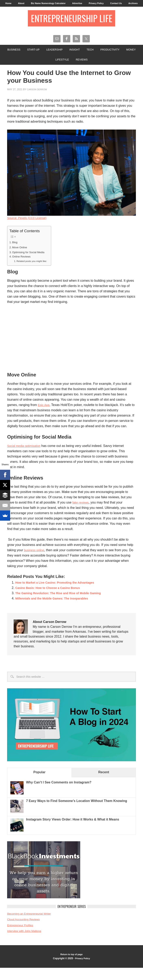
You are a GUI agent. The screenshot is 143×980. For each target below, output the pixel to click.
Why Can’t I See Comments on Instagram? (59, 794)
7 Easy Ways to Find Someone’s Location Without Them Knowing (76, 813)
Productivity (123, 59)
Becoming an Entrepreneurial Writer (31, 926)
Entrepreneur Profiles (22, 937)
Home (10, 4)
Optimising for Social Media (30, 264)
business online (35, 562)
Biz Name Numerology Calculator (55, 4)
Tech (101, 59)
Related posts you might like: (34, 273)
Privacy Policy (108, 4)
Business (17, 59)
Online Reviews (23, 268)
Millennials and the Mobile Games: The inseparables (56, 610)
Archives (72, 11)
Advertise (87, 4)
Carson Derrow (38, 101)
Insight (84, 59)
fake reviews (81, 514)
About (25, 4)
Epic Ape (44, 417)
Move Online (21, 259)
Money (50, 70)
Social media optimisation (25, 458)
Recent (104, 784)
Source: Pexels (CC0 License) (29, 229)
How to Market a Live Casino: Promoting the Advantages (59, 594)
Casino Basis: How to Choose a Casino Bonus (51, 600)
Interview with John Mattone (26, 943)
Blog (15, 254)
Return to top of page (71, 967)
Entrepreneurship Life (71, 27)
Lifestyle (70, 70)
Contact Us (129, 4)
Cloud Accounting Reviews (25, 931)
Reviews (92, 70)
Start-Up (38, 59)
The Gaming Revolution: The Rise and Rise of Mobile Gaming (63, 605)
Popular (39, 784)
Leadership (62, 59)
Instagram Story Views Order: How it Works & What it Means (73, 831)
